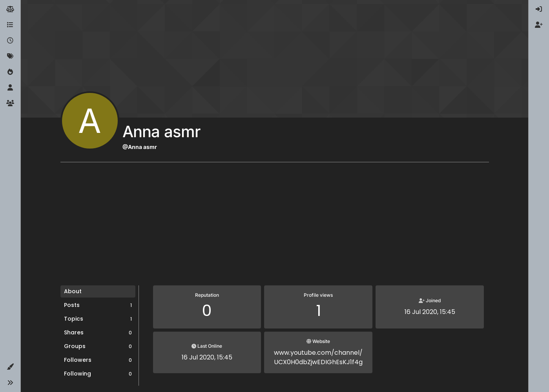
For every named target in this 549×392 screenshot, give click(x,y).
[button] (10, 367)
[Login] (539, 9)
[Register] (539, 25)
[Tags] (10, 56)
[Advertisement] (275, 227)
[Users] (10, 88)
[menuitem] (539, 9)
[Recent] (10, 41)
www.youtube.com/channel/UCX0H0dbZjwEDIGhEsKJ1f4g (318, 357)
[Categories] (10, 25)
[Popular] (10, 72)
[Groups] (10, 103)
